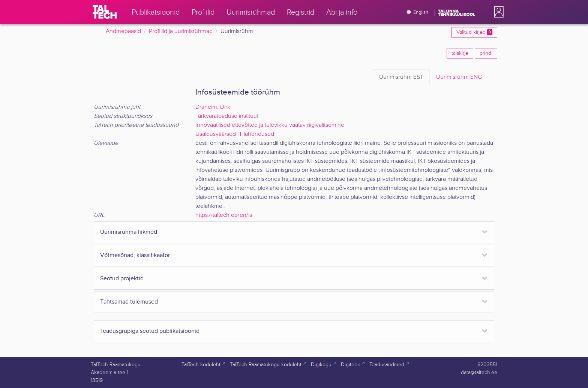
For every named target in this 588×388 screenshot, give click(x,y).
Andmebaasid (123, 31)
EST (401, 77)
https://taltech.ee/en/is (224, 215)
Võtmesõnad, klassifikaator (135, 255)
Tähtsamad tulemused (129, 302)
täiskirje (460, 53)
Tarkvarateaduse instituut (227, 116)
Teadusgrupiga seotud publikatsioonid (150, 331)
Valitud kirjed (474, 32)
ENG (459, 77)
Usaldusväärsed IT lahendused (235, 134)
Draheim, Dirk (213, 107)
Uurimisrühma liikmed (129, 232)
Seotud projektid (122, 279)
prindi (486, 53)
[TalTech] (105, 12)
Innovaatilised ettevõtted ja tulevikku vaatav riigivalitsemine (270, 125)
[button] (497, 12)
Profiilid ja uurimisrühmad (181, 31)
